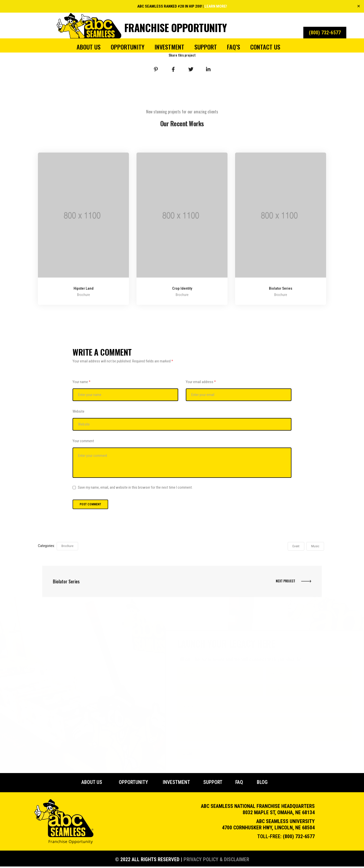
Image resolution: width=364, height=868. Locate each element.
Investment (169, 47)
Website (78, 411)
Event (296, 547)
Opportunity (128, 47)
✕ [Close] (359, 6)
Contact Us (265, 47)
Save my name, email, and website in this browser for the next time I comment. (135, 488)
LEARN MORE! (216, 6)
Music (315, 547)
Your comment (83, 441)
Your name (82, 382)
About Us (89, 47)
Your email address (201, 382)
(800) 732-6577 (299, 838)
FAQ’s (234, 47)
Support (206, 47)
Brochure (67, 547)
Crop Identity (182, 289)
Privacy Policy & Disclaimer (216, 861)
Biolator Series (281, 289)
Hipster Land (84, 289)
